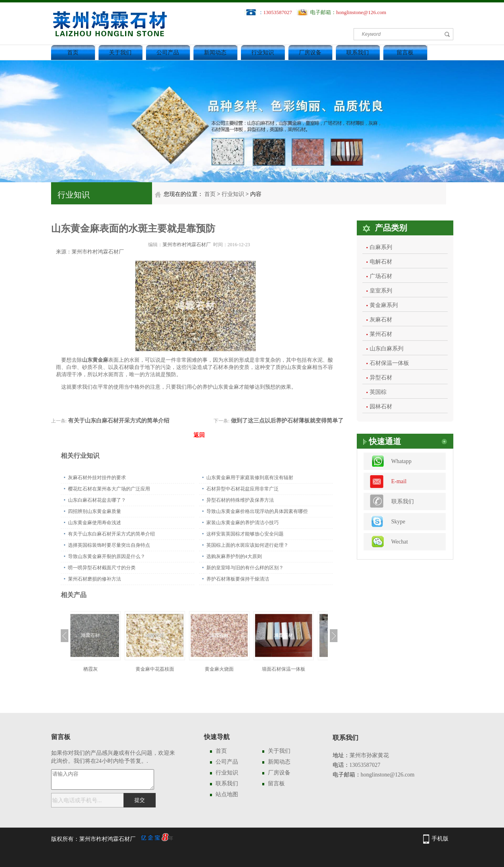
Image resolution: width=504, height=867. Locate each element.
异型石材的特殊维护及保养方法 (240, 500)
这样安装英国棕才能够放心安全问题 (245, 534)
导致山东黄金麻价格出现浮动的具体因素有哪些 (257, 511)
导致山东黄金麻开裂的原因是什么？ (107, 556)
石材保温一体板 (389, 363)
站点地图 (227, 794)
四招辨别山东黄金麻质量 (95, 511)
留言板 (405, 53)
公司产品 (168, 53)
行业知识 (263, 53)
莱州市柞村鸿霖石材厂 (187, 245)
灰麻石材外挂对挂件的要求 (97, 478)
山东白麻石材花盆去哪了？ (97, 500)
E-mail (399, 481)
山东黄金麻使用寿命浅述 (95, 523)
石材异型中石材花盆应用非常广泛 (243, 489)
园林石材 (381, 407)
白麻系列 (381, 247)
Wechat (400, 542)
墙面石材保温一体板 (296, 669)
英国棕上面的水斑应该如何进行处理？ (247, 545)
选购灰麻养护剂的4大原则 (234, 556)
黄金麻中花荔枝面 (167, 669)
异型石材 (381, 378)
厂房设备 (310, 53)
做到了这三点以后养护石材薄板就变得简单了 (287, 421)
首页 (73, 53)
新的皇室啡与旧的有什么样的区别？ (245, 568)
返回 (199, 435)
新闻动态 (215, 53)
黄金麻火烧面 (231, 669)
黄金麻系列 (384, 305)
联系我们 (358, 53)
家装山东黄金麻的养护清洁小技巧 (243, 523)
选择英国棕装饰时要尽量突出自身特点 (109, 545)
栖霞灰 (103, 669)
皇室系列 (381, 291)
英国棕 (378, 392)
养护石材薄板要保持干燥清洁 (238, 579)
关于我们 (120, 53)
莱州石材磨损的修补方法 (95, 579)
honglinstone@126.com (361, 12)
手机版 (440, 839)
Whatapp (402, 461)
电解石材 (381, 262)
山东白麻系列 (387, 349)
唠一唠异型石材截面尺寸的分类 (102, 568)
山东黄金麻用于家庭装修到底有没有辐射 (250, 478)
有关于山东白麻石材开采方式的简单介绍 (119, 421)
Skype (398, 522)
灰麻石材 (381, 320)
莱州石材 (381, 334)
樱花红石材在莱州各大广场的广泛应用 (109, 489)
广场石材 (381, 276)
